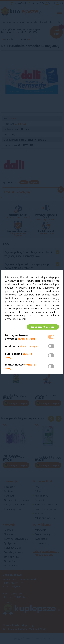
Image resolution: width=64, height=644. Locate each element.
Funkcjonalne (14, 354)
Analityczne (13, 346)
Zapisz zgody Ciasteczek (43, 327)
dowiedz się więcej (26, 339)
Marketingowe (14, 365)
